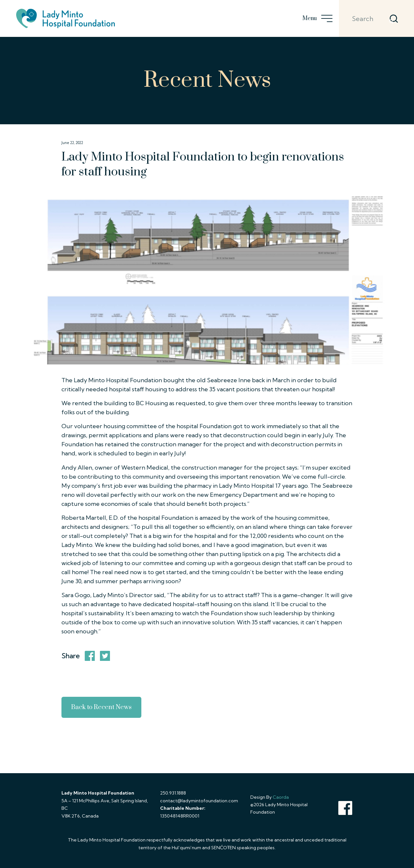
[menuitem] (325, 18)
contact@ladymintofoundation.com (199, 801)
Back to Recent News (101, 707)
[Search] (366, 19)
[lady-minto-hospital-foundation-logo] (65, 18)
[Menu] (325, 18)
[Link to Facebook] (345, 808)
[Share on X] (105, 656)
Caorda (281, 797)
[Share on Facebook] (90, 656)
